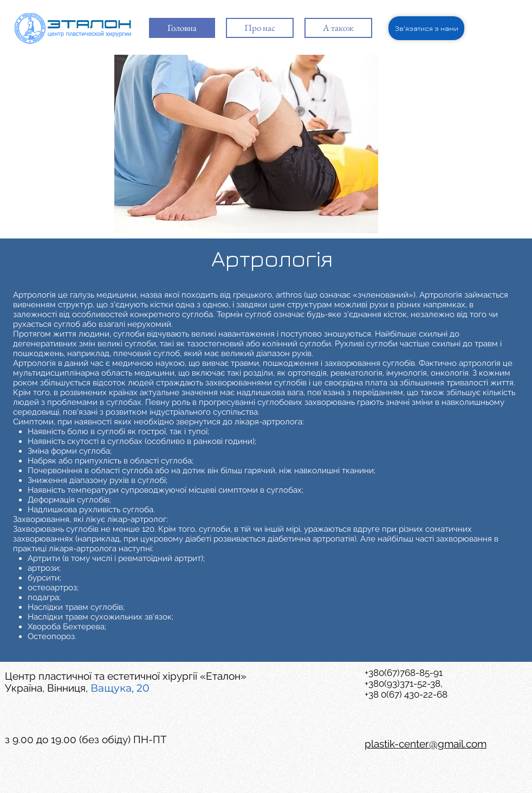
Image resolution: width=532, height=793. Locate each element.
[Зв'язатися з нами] (426, 28)
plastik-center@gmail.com (426, 744)
